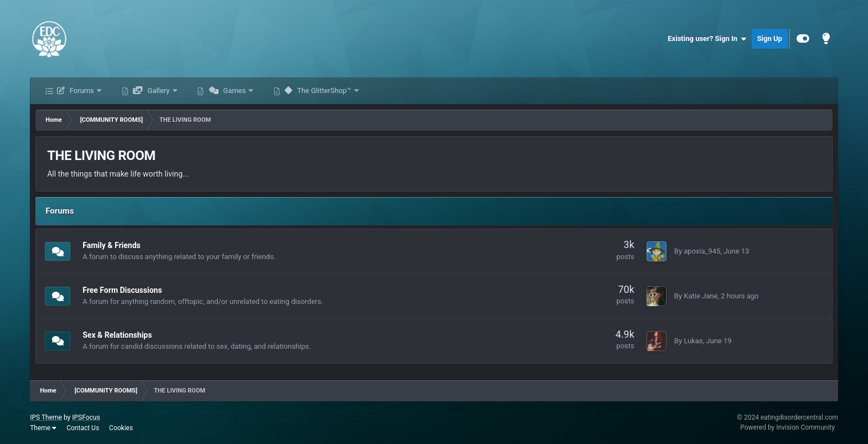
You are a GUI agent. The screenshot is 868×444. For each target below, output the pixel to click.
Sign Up (770, 38)
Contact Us (83, 428)
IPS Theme (46, 417)
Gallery (151, 91)
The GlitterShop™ (318, 91)
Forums (76, 91)
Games (228, 91)
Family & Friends (112, 245)
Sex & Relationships (117, 335)
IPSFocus (86, 417)
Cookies (121, 428)
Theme (43, 428)
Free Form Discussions (122, 290)
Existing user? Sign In (707, 39)
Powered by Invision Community (787, 427)
